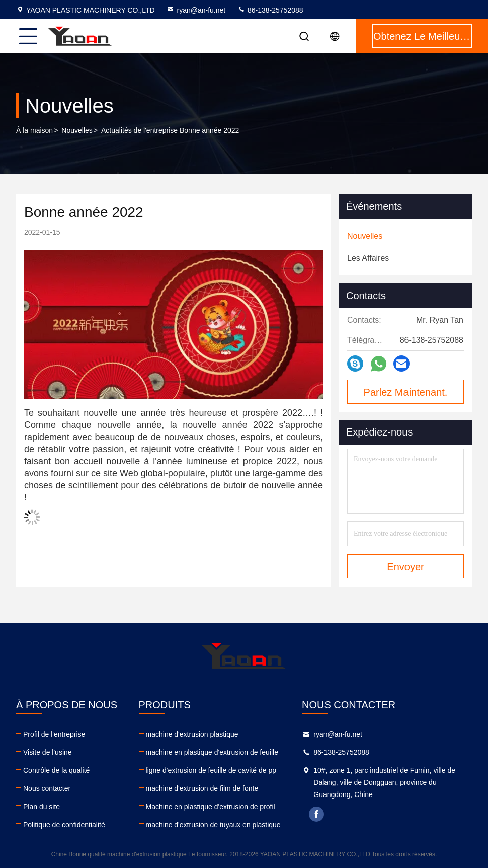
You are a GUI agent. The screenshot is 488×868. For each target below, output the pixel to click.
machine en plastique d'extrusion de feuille (212, 752)
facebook (316, 814)
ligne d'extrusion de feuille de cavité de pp (211, 770)
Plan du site (42, 807)
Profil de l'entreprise (54, 734)
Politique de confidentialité (64, 825)
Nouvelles (77, 130)
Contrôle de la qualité (56, 770)
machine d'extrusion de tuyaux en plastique (213, 825)
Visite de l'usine (48, 752)
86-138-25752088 (270, 10)
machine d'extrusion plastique (192, 734)
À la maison (34, 130)
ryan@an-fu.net (196, 10)
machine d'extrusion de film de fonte (202, 788)
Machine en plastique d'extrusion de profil (211, 807)
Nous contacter (47, 788)
